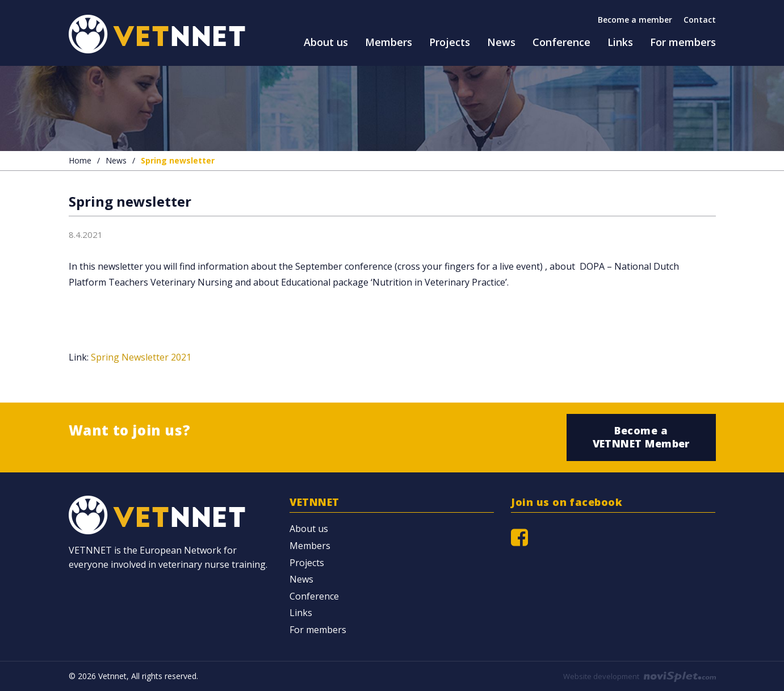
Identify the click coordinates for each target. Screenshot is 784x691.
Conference (314, 596)
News (116, 160)
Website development (640, 676)
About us (309, 529)
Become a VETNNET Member (641, 437)
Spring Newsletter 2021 (141, 357)
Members (310, 546)
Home (80, 160)
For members (318, 630)
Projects (307, 563)
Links (301, 613)
